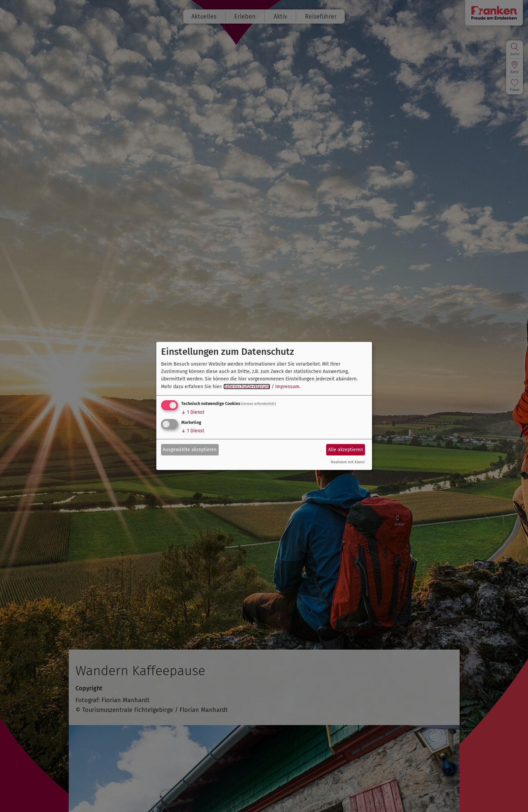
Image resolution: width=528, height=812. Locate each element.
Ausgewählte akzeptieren (190, 449)
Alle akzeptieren (346, 449)
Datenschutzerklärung (247, 387)
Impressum (287, 387)
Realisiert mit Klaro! (348, 462)
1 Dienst (193, 412)
